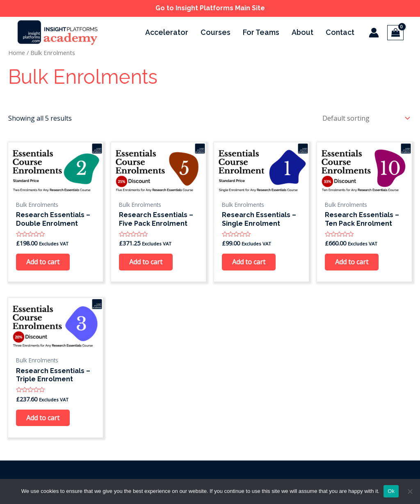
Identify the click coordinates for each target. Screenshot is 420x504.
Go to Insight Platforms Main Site (210, 8)
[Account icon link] (374, 33)
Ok (391, 491)
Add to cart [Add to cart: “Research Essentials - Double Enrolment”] (43, 262)
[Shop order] (364, 118)
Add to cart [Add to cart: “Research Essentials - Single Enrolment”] (249, 262)
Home (17, 53)
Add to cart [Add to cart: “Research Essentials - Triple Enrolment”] (43, 418)
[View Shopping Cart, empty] (395, 33)
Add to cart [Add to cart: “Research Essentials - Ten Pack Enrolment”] (352, 262)
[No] (410, 491)
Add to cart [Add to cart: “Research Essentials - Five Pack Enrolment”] (146, 262)
